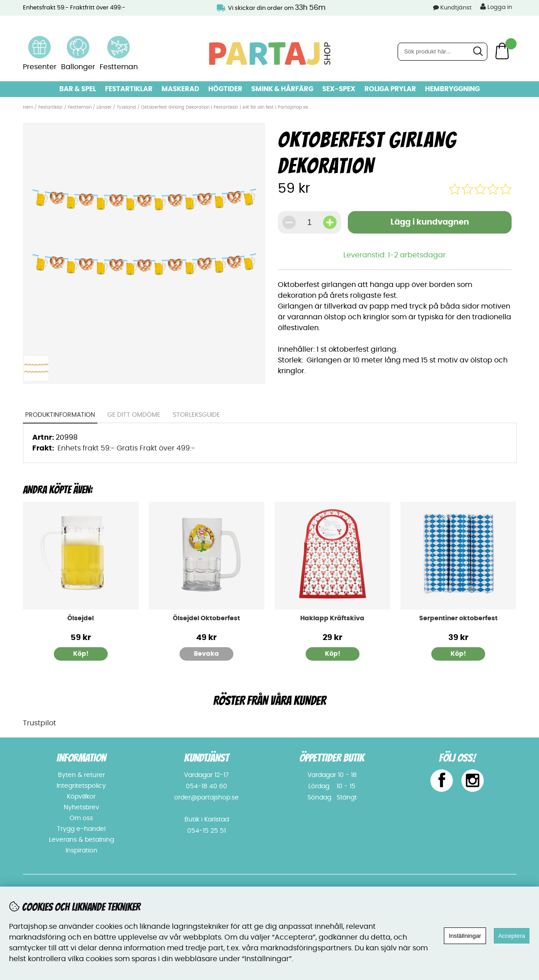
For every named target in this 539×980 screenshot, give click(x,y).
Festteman (80, 107)
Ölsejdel (81, 618)
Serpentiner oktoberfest (458, 618)
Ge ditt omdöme (134, 415)
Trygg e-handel (81, 829)
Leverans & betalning (81, 840)
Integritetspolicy (81, 786)
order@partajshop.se (206, 798)
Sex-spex (339, 89)
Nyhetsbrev (81, 808)
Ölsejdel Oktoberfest (206, 618)
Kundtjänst (456, 8)
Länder (105, 107)
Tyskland (126, 107)
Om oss (81, 818)
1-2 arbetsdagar (417, 255)
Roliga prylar (390, 89)
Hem (28, 107)
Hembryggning (452, 89)
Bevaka (206, 654)
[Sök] (443, 52)
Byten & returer (81, 775)
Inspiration (81, 851)
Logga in (496, 7)
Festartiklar (129, 89)
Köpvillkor (81, 797)
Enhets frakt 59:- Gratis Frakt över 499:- (126, 448)
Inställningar (465, 936)
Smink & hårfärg (282, 89)
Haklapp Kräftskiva (332, 618)
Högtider (225, 89)
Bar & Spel (78, 89)
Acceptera (512, 936)
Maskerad (180, 89)
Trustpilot (39, 723)
